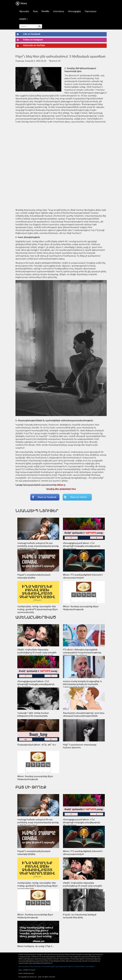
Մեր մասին (23, 966)
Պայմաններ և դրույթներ (85, 966)
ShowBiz (45, 11)
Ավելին (24, 19)
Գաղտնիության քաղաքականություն (58, 966)
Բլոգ (35, 11)
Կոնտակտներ (35, 966)
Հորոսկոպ (59, 11)
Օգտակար (91, 11)
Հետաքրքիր (74, 11)
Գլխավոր (24, 11)
